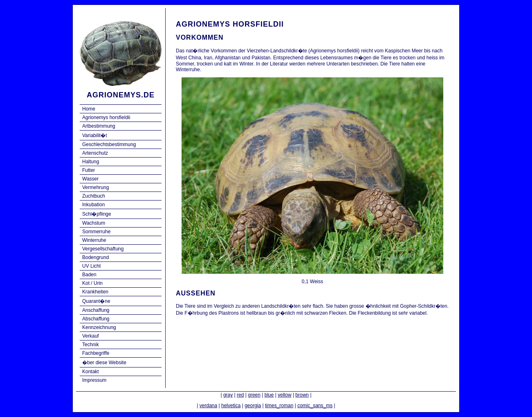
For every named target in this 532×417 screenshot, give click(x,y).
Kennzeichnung (99, 327)
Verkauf (91, 336)
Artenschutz (95, 153)
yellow (284, 395)
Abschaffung (96, 319)
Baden (89, 275)
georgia (253, 406)
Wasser (90, 179)
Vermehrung (95, 187)
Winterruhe (94, 240)
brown (302, 395)
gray (228, 395)
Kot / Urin (92, 283)
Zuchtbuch (94, 196)
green (254, 395)
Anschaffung (96, 310)
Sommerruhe (96, 232)
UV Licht (91, 266)
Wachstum (94, 223)
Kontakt (91, 372)
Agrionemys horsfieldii (106, 117)
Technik (91, 345)
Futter (89, 170)
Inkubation (93, 205)
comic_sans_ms (315, 406)
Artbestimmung (99, 126)
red (240, 395)
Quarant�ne (96, 301)
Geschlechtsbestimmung (109, 144)
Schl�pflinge (97, 214)
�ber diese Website (104, 363)
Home (89, 109)
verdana (208, 406)
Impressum (94, 380)
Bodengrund (95, 257)
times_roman (279, 406)
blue (269, 395)
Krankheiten (95, 292)
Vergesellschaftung (103, 249)
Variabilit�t (94, 135)
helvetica (231, 406)
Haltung (91, 162)
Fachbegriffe (96, 353)
